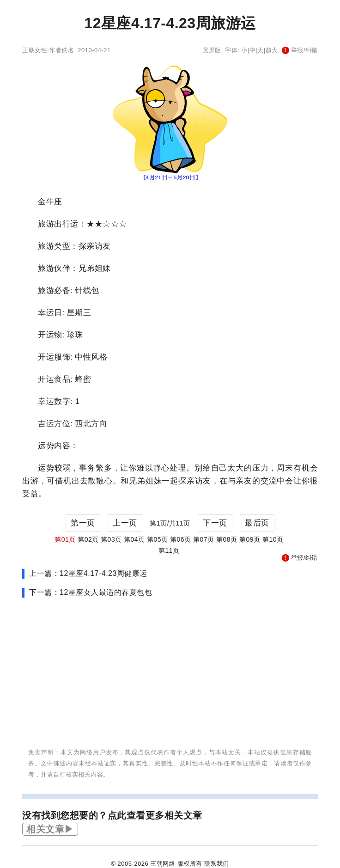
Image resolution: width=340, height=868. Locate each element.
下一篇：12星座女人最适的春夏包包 (91, 592)
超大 (272, 50)
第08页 (227, 539)
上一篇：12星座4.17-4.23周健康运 (88, 573)
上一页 (125, 523)
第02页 (88, 539)
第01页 (65, 539)
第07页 (204, 539)
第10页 (273, 539)
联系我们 (217, 864)
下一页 (215, 523)
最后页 (257, 523)
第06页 (181, 539)
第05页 (158, 539)
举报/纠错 (300, 50)
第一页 (83, 523)
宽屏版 (212, 50)
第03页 (111, 539)
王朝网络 (163, 864)
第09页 (250, 539)
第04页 (134, 539)
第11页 (169, 550)
